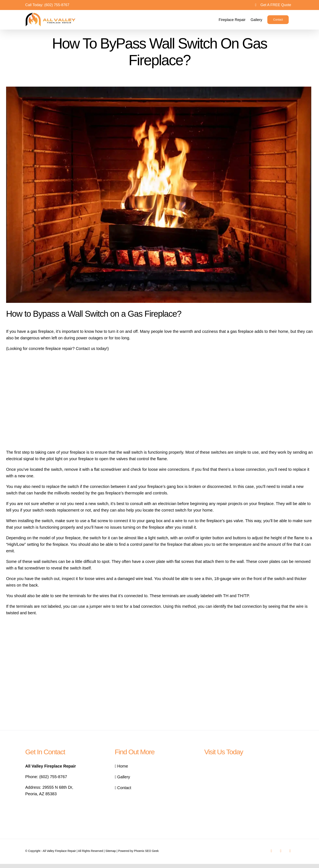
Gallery (124, 777)
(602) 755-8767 (57, 5)
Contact (124, 788)
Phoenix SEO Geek (146, 851)
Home (123, 766)
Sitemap (111, 851)
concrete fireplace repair (51, 349)
